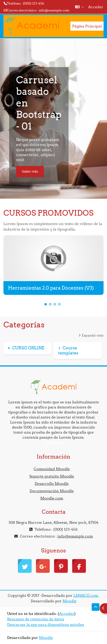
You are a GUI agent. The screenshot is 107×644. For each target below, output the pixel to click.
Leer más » (53, 442)
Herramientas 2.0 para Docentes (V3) (51, 288)
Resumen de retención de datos (36, 619)
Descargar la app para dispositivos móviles (46, 625)
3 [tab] (55, 304)
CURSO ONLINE (28, 348)
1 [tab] (46, 304)
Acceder (96, 7)
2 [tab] (50, 304)
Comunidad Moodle (52, 469)
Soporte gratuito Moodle (52, 476)
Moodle (70, 601)
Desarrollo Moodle (52, 484)
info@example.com (54, 10)
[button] (79, 7)
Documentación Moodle (52, 491)
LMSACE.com (86, 595)
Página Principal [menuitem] (87, 26)
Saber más (30, 171)
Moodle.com (52, 498)
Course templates (68, 350)
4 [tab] (59, 304)
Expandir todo (93, 335)
